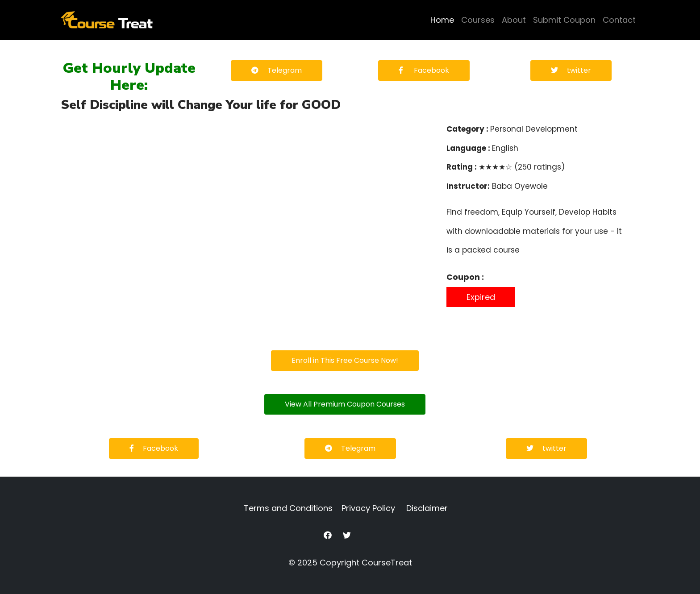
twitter (571, 70)
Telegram (277, 70)
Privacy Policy (368, 508)
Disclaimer (427, 508)
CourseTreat (387, 563)
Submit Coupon (564, 20)
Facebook (424, 70)
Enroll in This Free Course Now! (345, 360)
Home (442, 20)
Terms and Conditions (288, 508)
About (514, 20)
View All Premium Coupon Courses (345, 404)
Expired (481, 297)
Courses (478, 20)
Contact (619, 20)
